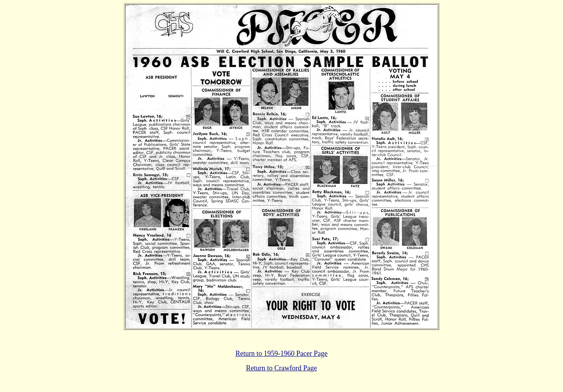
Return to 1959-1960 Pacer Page (282, 353)
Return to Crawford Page (281, 368)
